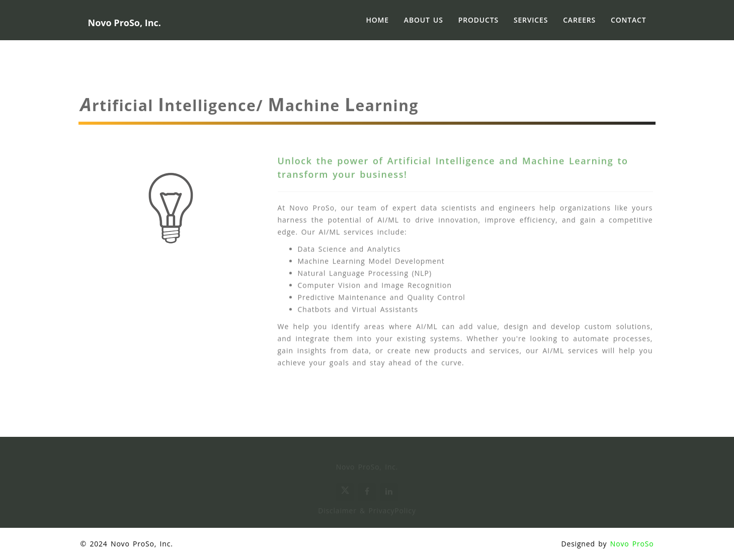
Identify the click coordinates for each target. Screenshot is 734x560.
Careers (579, 20)
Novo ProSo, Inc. (142, 544)
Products (478, 20)
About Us (424, 20)
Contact (628, 20)
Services (531, 20)
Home (377, 20)
